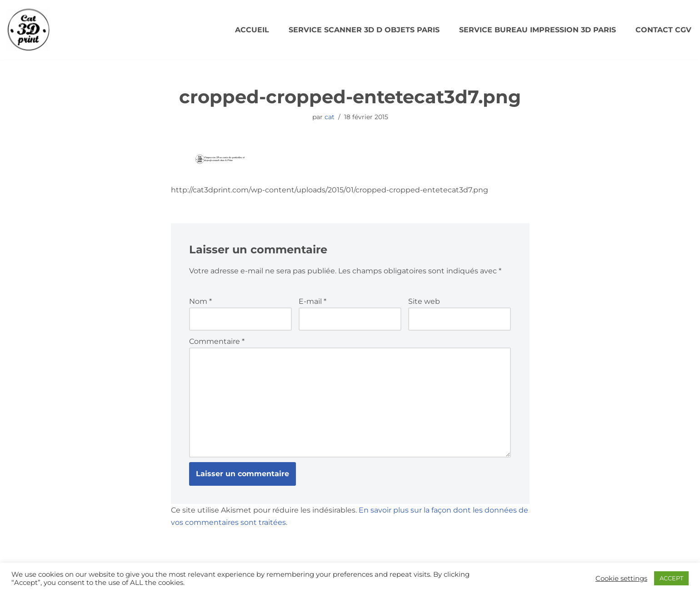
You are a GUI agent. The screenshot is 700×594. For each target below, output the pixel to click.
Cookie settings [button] (621, 579)
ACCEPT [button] (671, 578)
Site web (424, 301)
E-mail (312, 301)
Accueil (252, 30)
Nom (200, 301)
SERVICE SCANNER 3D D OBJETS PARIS (364, 30)
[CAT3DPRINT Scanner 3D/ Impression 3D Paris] (28, 30)
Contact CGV (663, 30)
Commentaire (217, 341)
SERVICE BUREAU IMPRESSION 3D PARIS (537, 30)
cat (330, 117)
